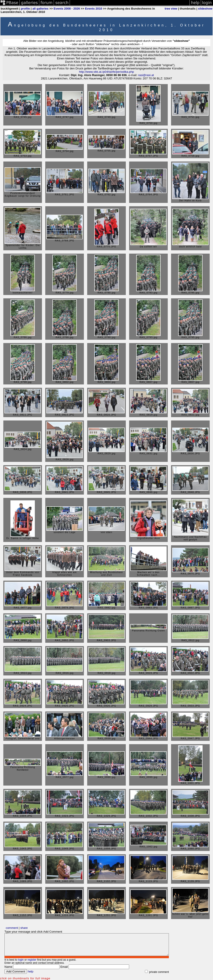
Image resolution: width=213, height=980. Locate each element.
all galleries (40, 9)
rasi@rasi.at (146, 75)
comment (12, 928)
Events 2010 (94, 9)
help (31, 971)
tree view (171, 9)
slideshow (205, 9)
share (24, 928)
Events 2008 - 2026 (67, 9)
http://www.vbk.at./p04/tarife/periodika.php (106, 72)
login (21, 960)
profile (25, 9)
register (32, 960)
